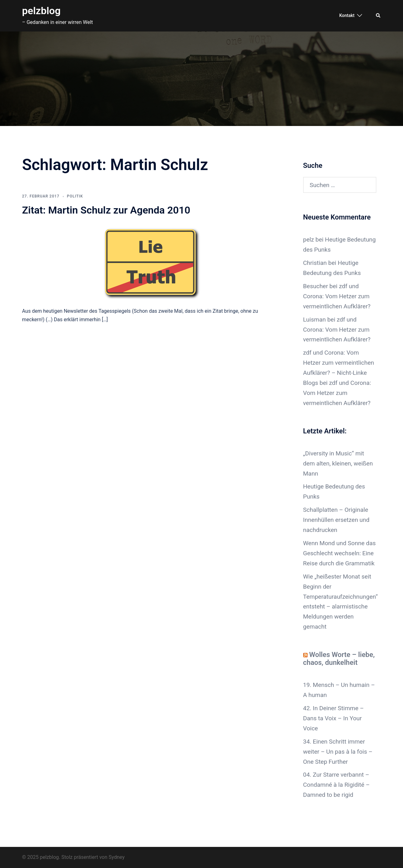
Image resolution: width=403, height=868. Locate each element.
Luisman (315, 320)
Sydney (117, 857)
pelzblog (41, 11)
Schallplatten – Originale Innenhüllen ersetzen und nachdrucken (336, 520)
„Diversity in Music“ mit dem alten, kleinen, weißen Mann (338, 463)
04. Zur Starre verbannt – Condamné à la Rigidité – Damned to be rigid (337, 785)
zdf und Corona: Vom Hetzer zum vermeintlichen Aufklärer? (337, 296)
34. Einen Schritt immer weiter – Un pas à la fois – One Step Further (338, 752)
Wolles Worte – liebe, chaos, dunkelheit (339, 659)
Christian (315, 263)
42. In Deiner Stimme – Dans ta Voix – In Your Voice (334, 718)
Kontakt (347, 15)
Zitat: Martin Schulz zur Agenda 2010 (106, 210)
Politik (75, 196)
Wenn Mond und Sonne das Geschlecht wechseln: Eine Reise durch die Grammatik (340, 553)
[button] (378, 16)
